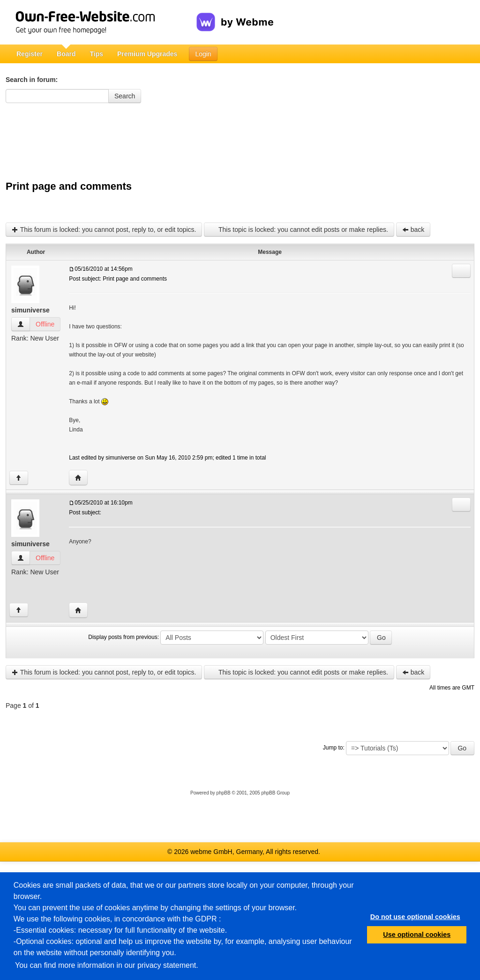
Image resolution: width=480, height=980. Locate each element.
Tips (96, 54)
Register (30, 54)
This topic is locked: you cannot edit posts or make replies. (299, 230)
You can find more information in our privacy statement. (107, 965)
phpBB (224, 793)
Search (125, 96)
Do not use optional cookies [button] (415, 917)
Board (66, 54)
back (413, 230)
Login (203, 54)
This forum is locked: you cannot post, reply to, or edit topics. (104, 230)
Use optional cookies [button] (417, 935)
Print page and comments (69, 186)
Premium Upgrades (147, 54)
